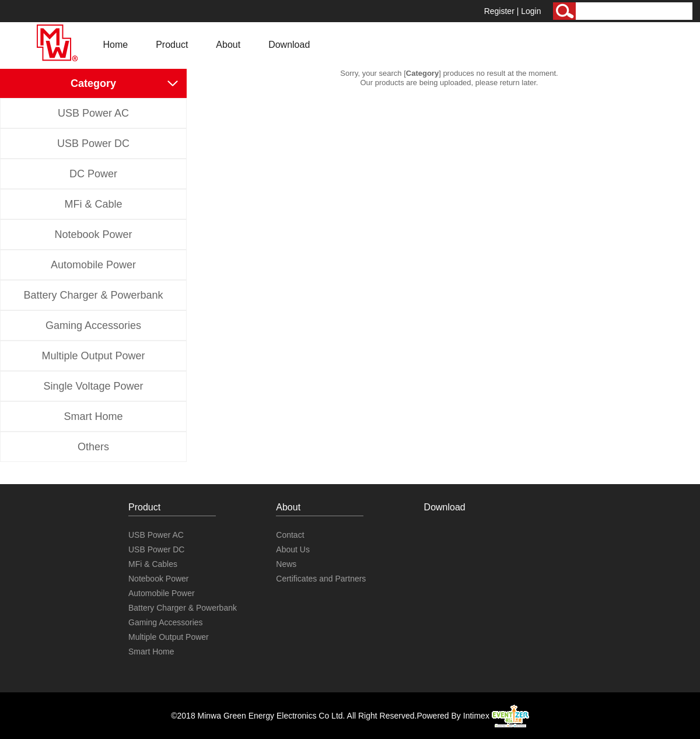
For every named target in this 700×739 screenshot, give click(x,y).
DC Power (93, 174)
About (228, 45)
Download (289, 45)
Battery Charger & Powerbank (93, 295)
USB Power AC (93, 113)
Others (93, 447)
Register (499, 11)
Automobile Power (93, 265)
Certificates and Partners (321, 579)
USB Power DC (93, 143)
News (286, 564)
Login (531, 11)
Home (116, 45)
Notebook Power (93, 234)
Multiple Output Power (93, 356)
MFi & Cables (153, 564)
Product (172, 45)
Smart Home (93, 416)
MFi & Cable (93, 204)
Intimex (496, 716)
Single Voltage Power (93, 386)
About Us (293, 549)
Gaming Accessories (93, 325)
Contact (290, 535)
